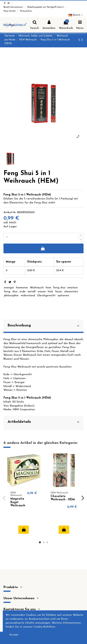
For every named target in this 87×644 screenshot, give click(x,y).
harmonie (22, 288)
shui (15, 292)
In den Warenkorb (43, 248)
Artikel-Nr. (10, 212)
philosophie (11, 296)
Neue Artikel (10, 11)
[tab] (43, 326)
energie (9, 288)
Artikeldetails (43, 422)
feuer (59, 292)
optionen (63, 296)
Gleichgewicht (46, 296)
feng (7, 292)
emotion (72, 288)
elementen (71, 292)
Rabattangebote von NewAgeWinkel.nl (46, 7)
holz (50, 292)
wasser (42, 292)
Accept (14, 635)
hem (48, 288)
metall (32, 292)
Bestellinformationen (14, 7)
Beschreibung (43, 326)
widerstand (28, 296)
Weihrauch (37, 288)
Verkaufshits (26, 11)
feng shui (59, 288)
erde (23, 292)
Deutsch (76, 15)
